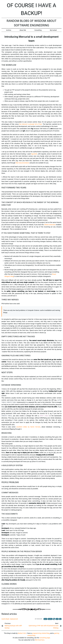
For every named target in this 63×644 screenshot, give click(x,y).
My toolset (53, 30)
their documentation (22, 163)
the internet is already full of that (30, 124)
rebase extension (50, 225)
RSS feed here (40, 640)
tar (60, 619)
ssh (57, 619)
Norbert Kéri (22, 633)
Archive (9, 30)
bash (45, 619)
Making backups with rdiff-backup (13, 627)
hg (54, 619)
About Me (23, 30)
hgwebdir (34, 154)
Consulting (38, 30)
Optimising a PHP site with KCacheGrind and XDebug (43, 627)
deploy (50, 619)
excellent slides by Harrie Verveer (28, 427)
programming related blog (41, 633)
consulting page (45, 638)
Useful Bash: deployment (10, 619)
